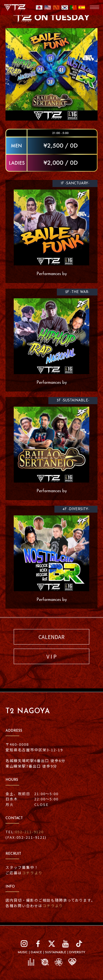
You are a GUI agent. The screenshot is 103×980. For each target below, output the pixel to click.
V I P (51, 656)
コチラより (32, 873)
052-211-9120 (29, 832)
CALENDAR (51, 637)
